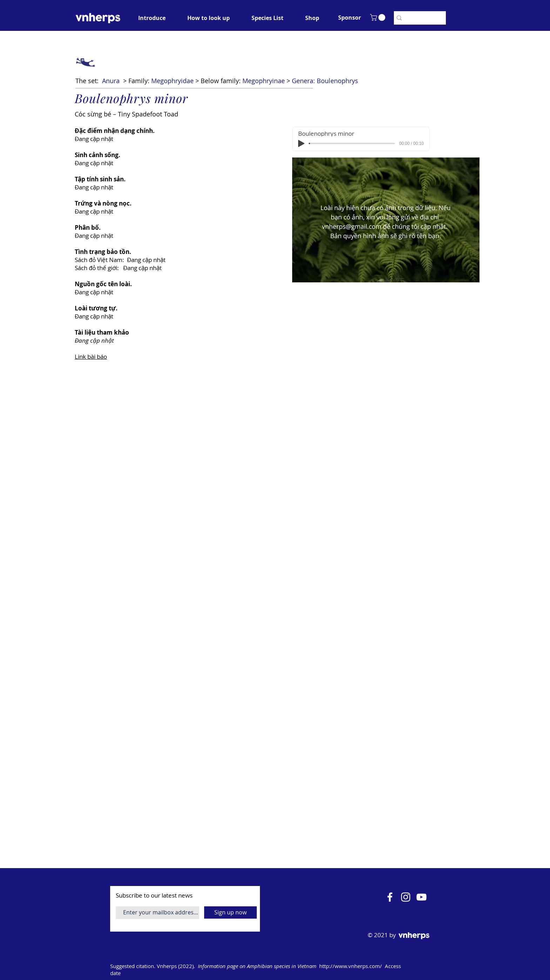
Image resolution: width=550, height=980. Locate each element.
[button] (349, 18)
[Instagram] (406, 897)
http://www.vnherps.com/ (351, 966)
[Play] (301, 143)
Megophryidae (172, 81)
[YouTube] (421, 897)
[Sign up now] (230, 912)
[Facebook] (390, 897)
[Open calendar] (441, 966)
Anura (111, 81)
